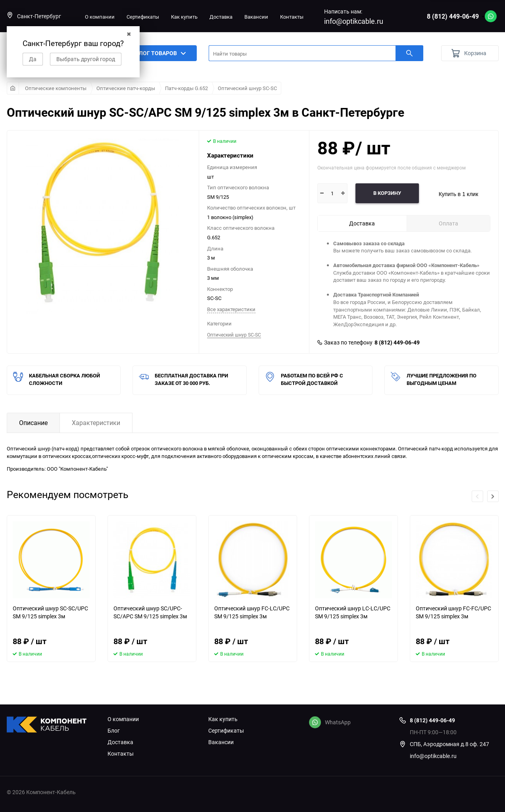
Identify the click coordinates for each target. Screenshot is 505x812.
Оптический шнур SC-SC (247, 88)
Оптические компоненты (56, 88)
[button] (493, 496)
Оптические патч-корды (126, 88)
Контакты (292, 17)
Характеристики (96, 423)
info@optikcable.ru (354, 21)
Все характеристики (231, 309)
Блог (114, 731)
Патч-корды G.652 (186, 88)
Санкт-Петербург (34, 16)
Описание (33, 423)
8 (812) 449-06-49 (453, 16)
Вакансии (256, 17)
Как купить (184, 17)
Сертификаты (143, 17)
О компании (100, 17)
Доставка (221, 17)
